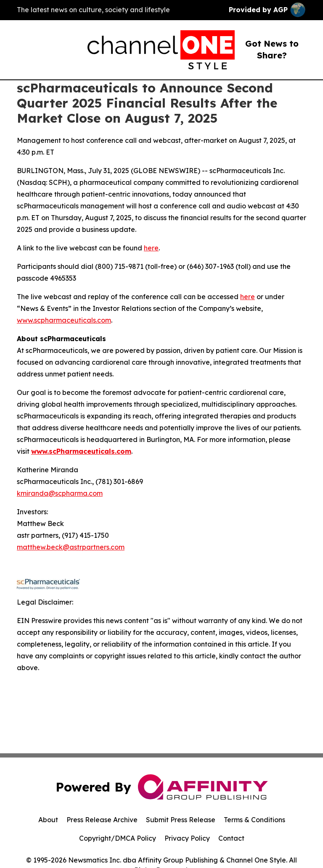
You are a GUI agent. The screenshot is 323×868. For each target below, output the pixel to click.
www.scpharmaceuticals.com (64, 320)
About (48, 820)
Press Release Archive (102, 820)
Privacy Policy (187, 838)
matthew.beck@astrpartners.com (71, 547)
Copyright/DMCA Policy (118, 838)
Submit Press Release (181, 820)
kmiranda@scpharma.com (60, 493)
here (151, 248)
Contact (231, 838)
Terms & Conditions (254, 820)
